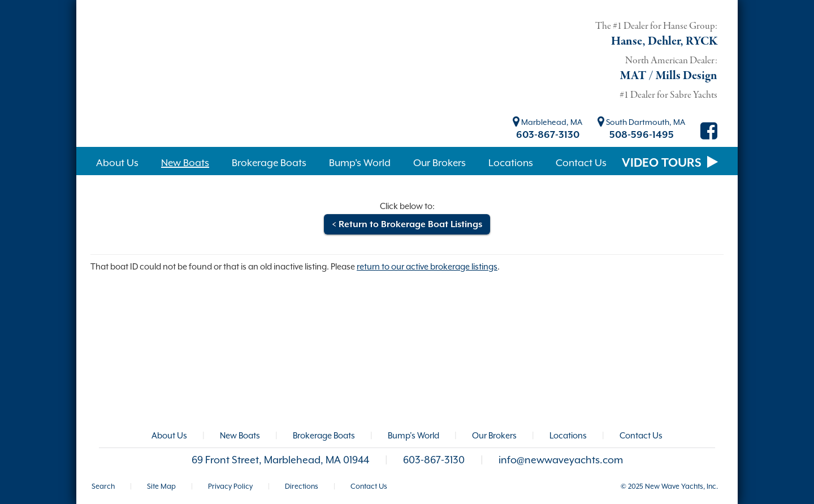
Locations (568, 435)
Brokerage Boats (324, 435)
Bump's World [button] (360, 163)
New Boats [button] (185, 163)
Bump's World (414, 435)
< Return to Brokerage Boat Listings (407, 224)
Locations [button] (511, 163)
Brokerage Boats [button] (269, 163)
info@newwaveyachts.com (561, 460)
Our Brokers (494, 435)
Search (103, 486)
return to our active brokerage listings (427, 266)
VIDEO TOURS (670, 163)
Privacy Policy (230, 486)
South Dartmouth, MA (641, 122)
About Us (169, 435)
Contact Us (641, 435)
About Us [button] (117, 163)
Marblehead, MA (547, 122)
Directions (302, 486)
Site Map (161, 486)
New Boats (240, 435)
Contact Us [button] (581, 163)
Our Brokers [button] (440, 163)
